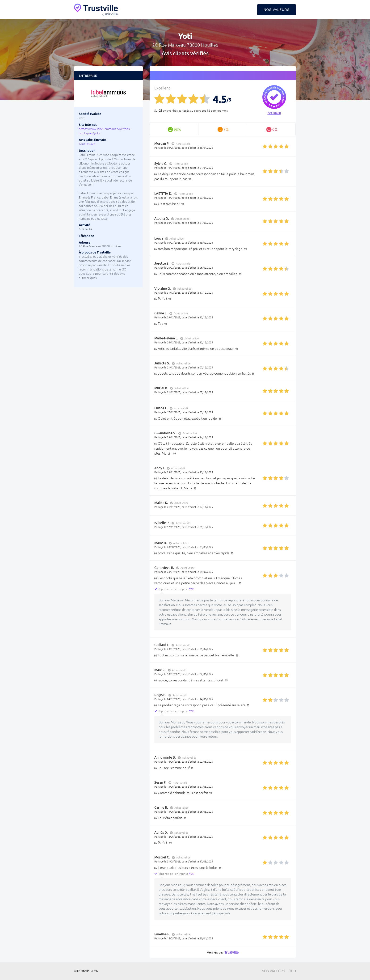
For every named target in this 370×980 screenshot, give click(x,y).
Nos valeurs (277, 10)
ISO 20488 (274, 113)
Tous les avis (87, 144)
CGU (292, 971)
